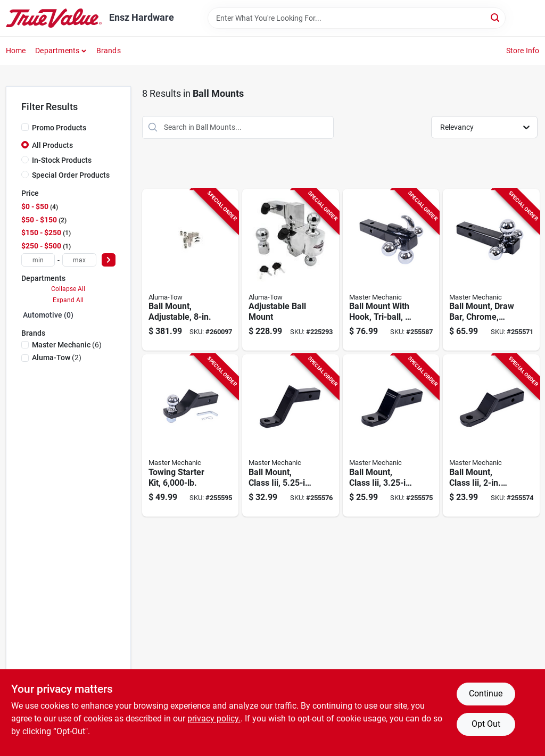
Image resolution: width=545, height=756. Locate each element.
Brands (109, 51)
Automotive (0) (48, 315)
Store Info (523, 51)
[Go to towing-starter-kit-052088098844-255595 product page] (191, 435)
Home (16, 51)
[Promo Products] (25, 127)
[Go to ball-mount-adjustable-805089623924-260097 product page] (191, 270)
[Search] (496, 17)
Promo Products (59, 128)
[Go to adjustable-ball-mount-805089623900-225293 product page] (291, 270)
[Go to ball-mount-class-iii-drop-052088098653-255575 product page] (391, 435)
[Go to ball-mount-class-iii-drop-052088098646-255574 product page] (491, 435)
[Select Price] (109, 260)
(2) (57, 358)
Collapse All (68, 289)
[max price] (79, 260)
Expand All (68, 300)
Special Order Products (71, 175)
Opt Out (486, 724)
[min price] (38, 260)
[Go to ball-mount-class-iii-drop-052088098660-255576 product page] (291, 435)
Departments (57, 51)
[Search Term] (357, 18)
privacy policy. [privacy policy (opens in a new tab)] (214, 718)
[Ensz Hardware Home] (54, 18)
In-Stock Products (62, 160)
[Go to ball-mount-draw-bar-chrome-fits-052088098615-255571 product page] (491, 270)
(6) (67, 345)
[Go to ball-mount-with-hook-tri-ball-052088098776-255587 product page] (391, 270)
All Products (52, 145)
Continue (486, 693)
